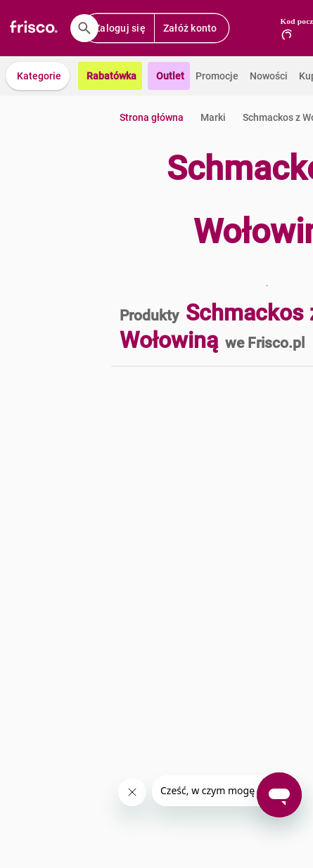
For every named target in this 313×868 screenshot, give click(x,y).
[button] (38, 76)
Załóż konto (190, 28)
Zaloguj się (120, 28)
